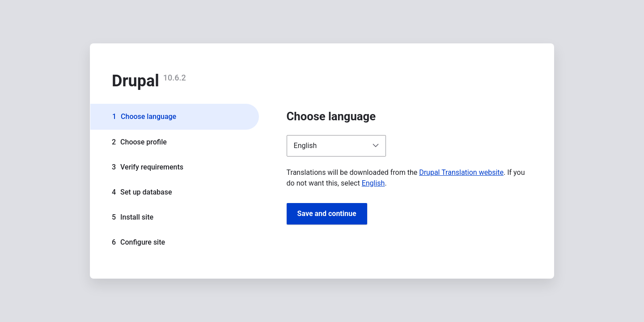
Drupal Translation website (461, 172)
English (373, 183)
